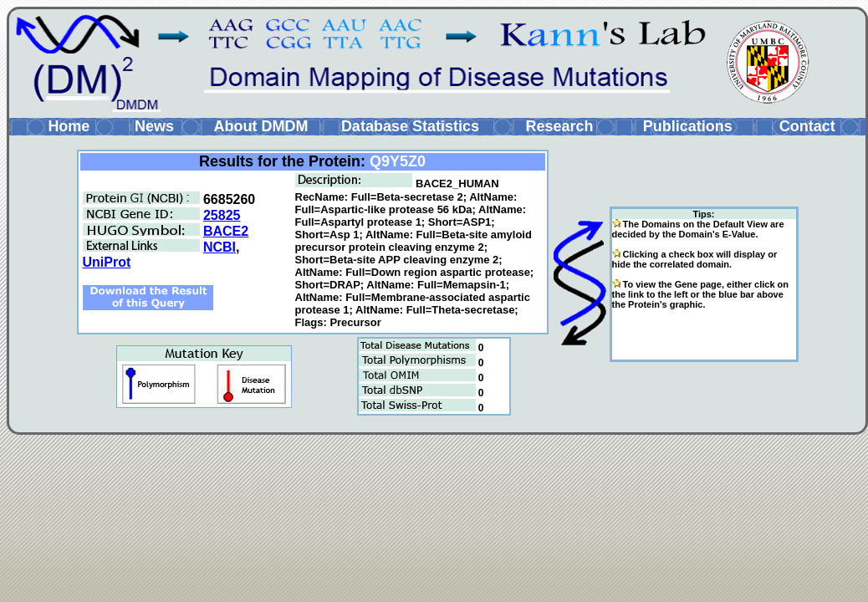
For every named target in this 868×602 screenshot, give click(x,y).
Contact (807, 126)
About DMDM (260, 126)
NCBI (220, 247)
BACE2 (226, 231)
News (154, 126)
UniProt (107, 262)
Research (559, 126)
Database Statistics (410, 126)
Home (69, 126)
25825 (222, 215)
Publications (688, 126)
